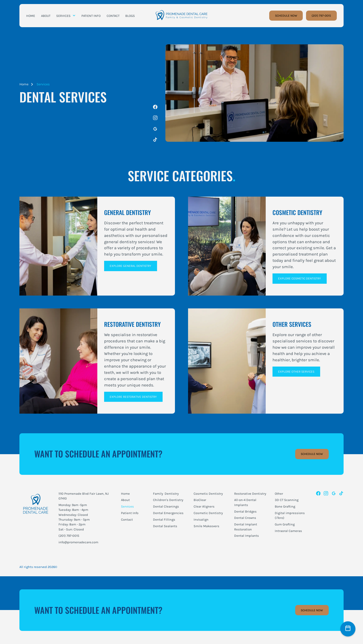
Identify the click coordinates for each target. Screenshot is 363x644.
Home (24, 84)
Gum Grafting (285, 524)
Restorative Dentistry (250, 494)
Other (279, 494)
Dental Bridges (245, 511)
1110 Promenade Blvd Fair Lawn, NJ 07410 (84, 496)
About (125, 500)
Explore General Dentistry (130, 266)
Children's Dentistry (168, 500)
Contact (127, 520)
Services (43, 84)
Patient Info (130, 513)
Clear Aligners (204, 506)
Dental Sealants (165, 526)
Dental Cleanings (166, 506)
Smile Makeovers (206, 526)
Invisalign (201, 520)
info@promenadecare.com (78, 542)
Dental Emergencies (168, 513)
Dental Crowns (245, 518)
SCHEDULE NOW (286, 16)
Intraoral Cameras (288, 531)
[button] (66, 16)
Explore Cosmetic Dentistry (299, 278)
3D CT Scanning (287, 500)
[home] (181, 16)
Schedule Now (312, 454)
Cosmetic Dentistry (208, 494)
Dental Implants (247, 536)
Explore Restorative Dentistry (133, 397)
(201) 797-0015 (321, 16)
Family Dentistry (166, 494)
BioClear (200, 500)
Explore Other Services (296, 372)
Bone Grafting (285, 506)
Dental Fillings (164, 520)
